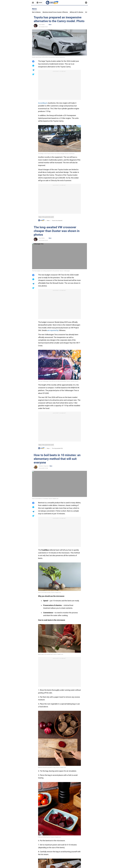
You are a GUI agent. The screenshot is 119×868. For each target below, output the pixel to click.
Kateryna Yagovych (44, 466)
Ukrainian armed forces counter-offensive (55, 12)
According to (43, 103)
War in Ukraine (36, 12)
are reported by (53, 330)
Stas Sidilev (42, 25)
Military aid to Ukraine (77, 12)
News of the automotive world (46, 217)
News (50, 25)
